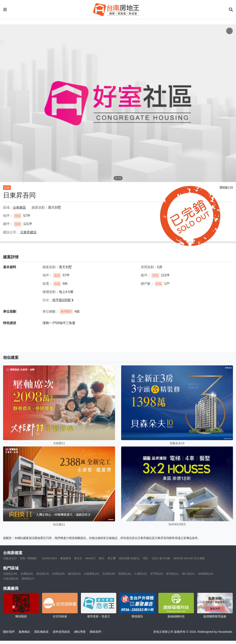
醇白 (102, 558)
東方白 (78, 558)
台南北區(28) (11, 579)
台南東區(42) (92, 574)
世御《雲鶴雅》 (29, 558)
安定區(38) (109, 574)
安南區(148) (10, 574)
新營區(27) (28, 579)
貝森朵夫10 (10, 558)
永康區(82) (27, 574)
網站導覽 (80, 632)
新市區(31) (172, 574)
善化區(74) (43, 574)
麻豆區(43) (74, 574)
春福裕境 (66, 558)
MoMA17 (91, 558)
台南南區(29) (205, 574)
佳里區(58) (58, 574)
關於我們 (9, 632)
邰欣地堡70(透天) (129, 558)
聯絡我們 (95, 632)
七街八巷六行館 (161, 558)
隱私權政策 (41, 632)
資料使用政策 (61, 632)
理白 (145, 558)
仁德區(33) (141, 574)
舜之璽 (112, 558)
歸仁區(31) (188, 574)
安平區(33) (157, 574)
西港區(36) (125, 574)
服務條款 (24, 632)
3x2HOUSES (49, 558)
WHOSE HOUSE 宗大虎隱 (189, 558)
